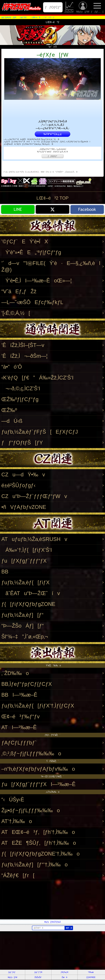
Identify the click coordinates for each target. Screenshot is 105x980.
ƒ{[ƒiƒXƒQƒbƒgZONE (28, 604)
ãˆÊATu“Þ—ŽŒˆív (31, 593)
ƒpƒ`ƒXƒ (13, 972)
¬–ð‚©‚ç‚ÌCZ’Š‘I (21, 388)
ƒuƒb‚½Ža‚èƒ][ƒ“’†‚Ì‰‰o (35, 865)
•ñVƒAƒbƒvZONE (24, 507)
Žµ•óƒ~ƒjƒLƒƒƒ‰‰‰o (31, 810)
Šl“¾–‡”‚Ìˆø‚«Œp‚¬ (25, 637)
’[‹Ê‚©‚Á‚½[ (16, 313)
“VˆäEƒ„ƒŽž (19, 291)
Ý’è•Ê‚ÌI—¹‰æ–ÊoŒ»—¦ (37, 281)
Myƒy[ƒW (83, 7)
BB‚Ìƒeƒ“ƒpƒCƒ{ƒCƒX (27, 684)
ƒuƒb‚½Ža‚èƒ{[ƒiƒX (25, 582)
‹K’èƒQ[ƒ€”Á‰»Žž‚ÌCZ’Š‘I (37, 378)
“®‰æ (91, 972)
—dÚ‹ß (12, 421)
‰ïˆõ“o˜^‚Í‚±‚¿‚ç (52, 134)
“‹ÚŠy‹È (13, 800)
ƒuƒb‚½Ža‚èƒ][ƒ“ (22, 615)
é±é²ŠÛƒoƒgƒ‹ (18, 485)
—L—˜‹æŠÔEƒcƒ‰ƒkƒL (32, 302)
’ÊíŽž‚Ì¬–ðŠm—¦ (24, 356)
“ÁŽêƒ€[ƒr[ (18, 875)
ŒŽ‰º (9, 410)
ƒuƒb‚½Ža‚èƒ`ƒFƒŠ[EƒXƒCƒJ (40, 432)
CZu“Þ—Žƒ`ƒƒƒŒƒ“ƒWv (34, 496)
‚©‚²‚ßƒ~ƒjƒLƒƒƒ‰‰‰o (31, 753)
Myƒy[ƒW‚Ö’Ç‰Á (52, 922)
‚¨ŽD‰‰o (15, 673)
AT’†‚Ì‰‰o (17, 821)
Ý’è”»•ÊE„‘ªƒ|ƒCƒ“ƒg (31, 252)
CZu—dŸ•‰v (23, 475)
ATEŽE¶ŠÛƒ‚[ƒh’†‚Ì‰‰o (39, 843)
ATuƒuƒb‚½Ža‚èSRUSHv (34, 539)
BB (5, 572)
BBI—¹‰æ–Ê (19, 695)
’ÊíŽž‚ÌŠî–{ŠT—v (23, 345)
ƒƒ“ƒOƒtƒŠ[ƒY (22, 443)
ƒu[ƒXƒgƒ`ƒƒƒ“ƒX (24, 561)
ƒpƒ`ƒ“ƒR (38, 972)
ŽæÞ (64, 977)
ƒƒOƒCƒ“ (53, 7)
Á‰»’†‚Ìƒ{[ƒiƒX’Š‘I (27, 550)
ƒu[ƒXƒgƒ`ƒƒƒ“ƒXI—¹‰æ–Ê (38, 784)
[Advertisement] (52, 900)
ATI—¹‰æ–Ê (19, 727)
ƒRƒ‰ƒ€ (64, 972)
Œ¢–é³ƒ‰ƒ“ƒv (21, 716)
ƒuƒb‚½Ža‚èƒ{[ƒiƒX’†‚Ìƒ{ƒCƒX (38, 706)
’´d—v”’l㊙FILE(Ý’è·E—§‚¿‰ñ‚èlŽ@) (51, 266)
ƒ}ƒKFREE (91, 977)
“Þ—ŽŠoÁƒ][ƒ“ (23, 626)
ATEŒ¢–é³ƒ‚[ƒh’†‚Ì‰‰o (38, 832)
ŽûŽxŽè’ (70, 7)
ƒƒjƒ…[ (97, 7)
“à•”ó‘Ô (12, 367)
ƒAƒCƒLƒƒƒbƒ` (19, 743)
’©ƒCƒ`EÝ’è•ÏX (25, 241)
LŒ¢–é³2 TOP (52, 198)
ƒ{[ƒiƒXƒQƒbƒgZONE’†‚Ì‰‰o (40, 854)
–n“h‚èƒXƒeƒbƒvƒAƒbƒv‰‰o (38, 769)
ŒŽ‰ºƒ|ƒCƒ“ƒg (20, 399)
